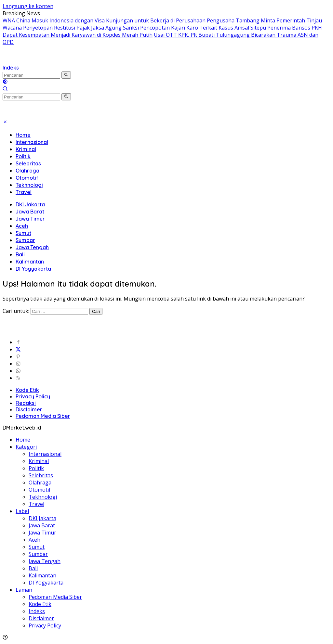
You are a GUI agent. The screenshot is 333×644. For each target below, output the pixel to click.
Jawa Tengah (32, 247)
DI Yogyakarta (33, 269)
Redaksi (26, 403)
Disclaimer (29, 409)
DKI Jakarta (30, 204)
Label (22, 511)
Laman (24, 590)
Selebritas (28, 163)
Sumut (23, 233)
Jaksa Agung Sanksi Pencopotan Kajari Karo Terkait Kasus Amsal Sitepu (179, 28)
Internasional (32, 142)
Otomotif (27, 178)
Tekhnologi (29, 185)
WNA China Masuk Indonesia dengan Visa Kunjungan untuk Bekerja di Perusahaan (104, 20)
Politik (23, 156)
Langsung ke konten (28, 6)
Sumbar (25, 240)
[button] (66, 75)
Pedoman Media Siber (43, 416)
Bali (20, 254)
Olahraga (27, 171)
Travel (24, 192)
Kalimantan (30, 262)
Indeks (11, 68)
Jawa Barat (30, 212)
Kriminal (26, 149)
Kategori (26, 447)
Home (23, 135)
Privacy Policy (33, 396)
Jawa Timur (30, 219)
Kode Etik (27, 390)
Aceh (22, 226)
